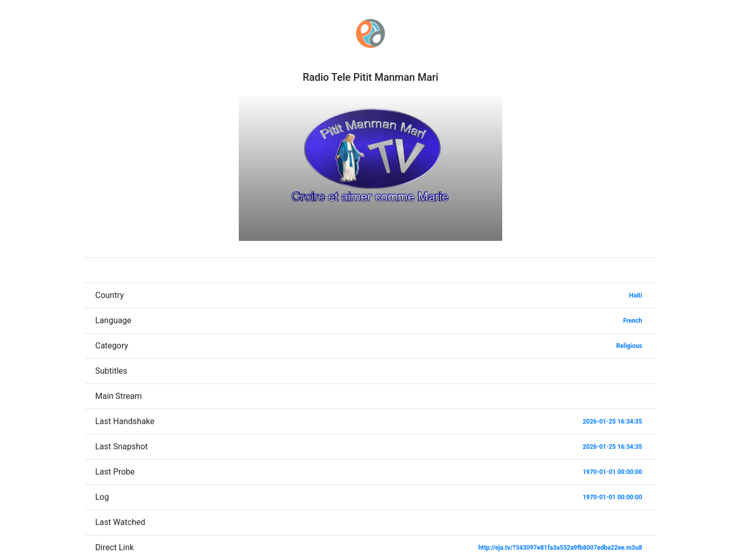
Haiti (636, 295)
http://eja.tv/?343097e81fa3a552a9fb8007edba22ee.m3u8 (560, 548)
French (633, 321)
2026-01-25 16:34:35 (612, 422)
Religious (629, 346)
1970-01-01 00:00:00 (612, 472)
